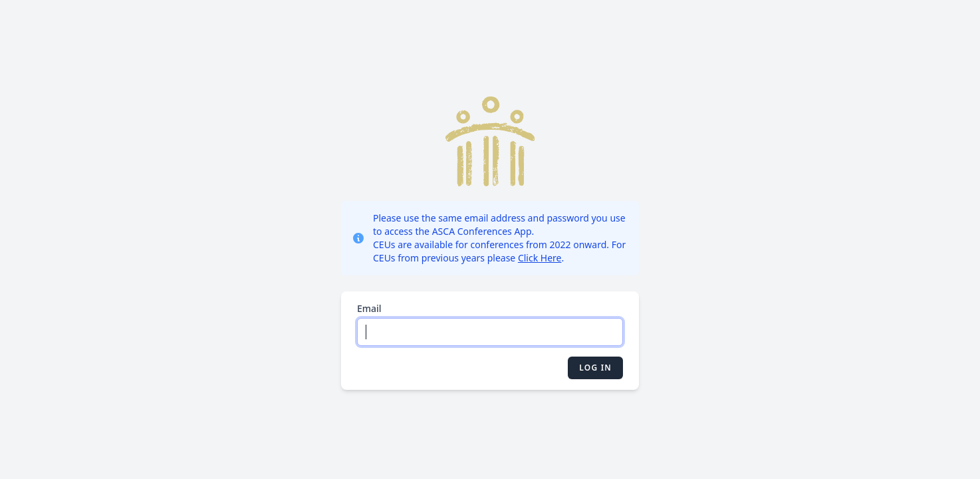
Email (369, 308)
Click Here (540, 258)
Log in (595, 368)
